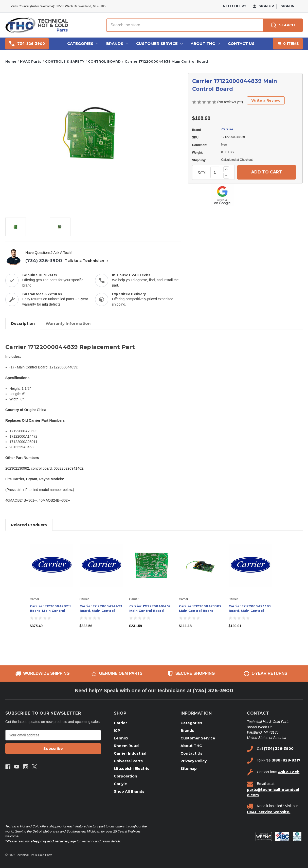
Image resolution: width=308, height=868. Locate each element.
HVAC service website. (269, 812)
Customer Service (159, 43)
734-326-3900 (27, 44)
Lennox (121, 738)
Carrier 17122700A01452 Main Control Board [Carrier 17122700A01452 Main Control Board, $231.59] (150, 608)
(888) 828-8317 (286, 760)
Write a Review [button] (266, 100)
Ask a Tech (289, 772)
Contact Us (241, 43)
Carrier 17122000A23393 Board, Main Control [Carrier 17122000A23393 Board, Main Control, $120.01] (250, 608)
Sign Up (263, 6)
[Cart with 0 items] (288, 44)
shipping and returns (49, 841)
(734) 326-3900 (44, 261)
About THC (205, 43)
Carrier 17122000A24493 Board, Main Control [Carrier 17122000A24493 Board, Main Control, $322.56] (101, 608)
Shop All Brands (129, 791)
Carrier (227, 129)
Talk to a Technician (87, 261)
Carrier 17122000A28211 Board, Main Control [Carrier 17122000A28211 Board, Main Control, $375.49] (50, 608)
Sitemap (189, 769)
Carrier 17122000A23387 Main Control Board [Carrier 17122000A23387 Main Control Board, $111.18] (200, 608)
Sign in (288, 6)
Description (23, 323)
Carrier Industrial (130, 753)
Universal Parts (128, 761)
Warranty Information (68, 323)
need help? (235, 6)
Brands (117, 43)
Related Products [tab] (29, 525)
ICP (117, 731)
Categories (83, 43)
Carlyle (120, 784)
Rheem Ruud (126, 746)
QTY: (202, 172)
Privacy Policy (194, 761)
